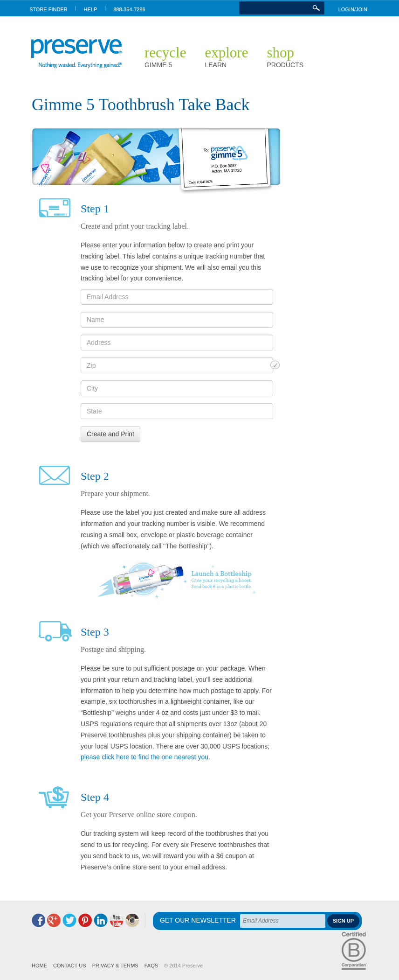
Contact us (70, 966)
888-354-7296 (129, 9)
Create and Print (110, 434)
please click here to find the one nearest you (144, 757)
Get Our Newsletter (198, 920)
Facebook (38, 920)
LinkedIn (101, 920)
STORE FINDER (48, 9)
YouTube (117, 920)
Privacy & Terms (115, 966)
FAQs (151, 966)
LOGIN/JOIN (353, 9)
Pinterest (85, 920)
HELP (91, 9)
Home (39, 966)
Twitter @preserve (69, 920)
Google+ (54, 920)
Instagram (132, 920)
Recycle (165, 56)
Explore (226, 56)
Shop (285, 56)
